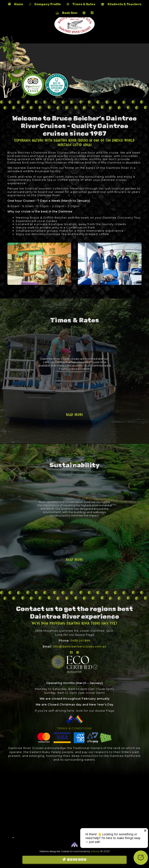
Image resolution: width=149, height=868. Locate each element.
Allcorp (95, 851)
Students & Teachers (121, 4)
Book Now (66, 13)
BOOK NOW (77, 860)
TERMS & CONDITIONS (75, 728)
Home (15, 4)
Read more (74, 415)
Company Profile (45, 4)
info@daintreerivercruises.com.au (80, 646)
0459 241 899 (80, 641)
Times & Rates (81, 4)
